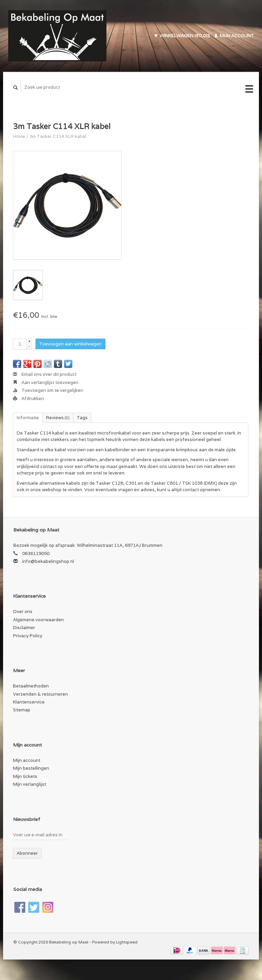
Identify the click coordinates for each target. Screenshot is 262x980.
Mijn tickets (25, 776)
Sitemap (22, 710)
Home (19, 136)
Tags (82, 418)
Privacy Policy (28, 636)
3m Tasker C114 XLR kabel (58, 136)
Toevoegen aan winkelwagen (70, 344)
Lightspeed (127, 942)
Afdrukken (28, 399)
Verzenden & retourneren (40, 694)
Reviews (58, 418)
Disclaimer (24, 628)
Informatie (28, 418)
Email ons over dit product (45, 374)
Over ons (23, 612)
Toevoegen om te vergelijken (48, 390)
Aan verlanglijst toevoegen (46, 382)
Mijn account (234, 36)
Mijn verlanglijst (30, 784)
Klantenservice (29, 702)
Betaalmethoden (31, 686)
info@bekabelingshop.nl (48, 561)
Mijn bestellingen (31, 768)
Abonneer (27, 853)
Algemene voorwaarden (38, 620)
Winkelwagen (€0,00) (183, 36)
